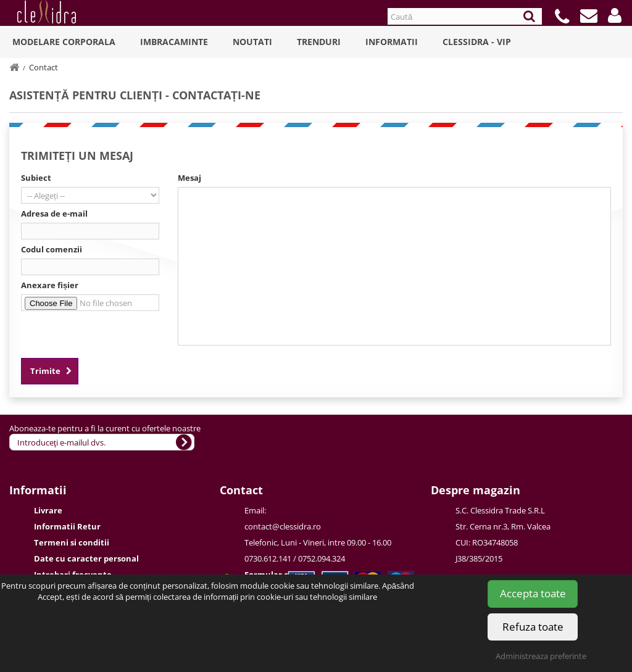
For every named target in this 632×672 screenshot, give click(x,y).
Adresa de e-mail (54, 214)
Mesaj (189, 178)
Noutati (252, 42)
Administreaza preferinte (541, 656)
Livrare (48, 510)
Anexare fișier (50, 285)
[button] (615, 15)
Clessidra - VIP (477, 42)
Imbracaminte (174, 42)
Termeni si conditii (72, 542)
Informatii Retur (67, 526)
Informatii (392, 42)
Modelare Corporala (64, 42)
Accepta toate (533, 593)
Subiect (36, 178)
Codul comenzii (52, 249)
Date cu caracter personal (86, 558)
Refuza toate (533, 627)
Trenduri (319, 42)
